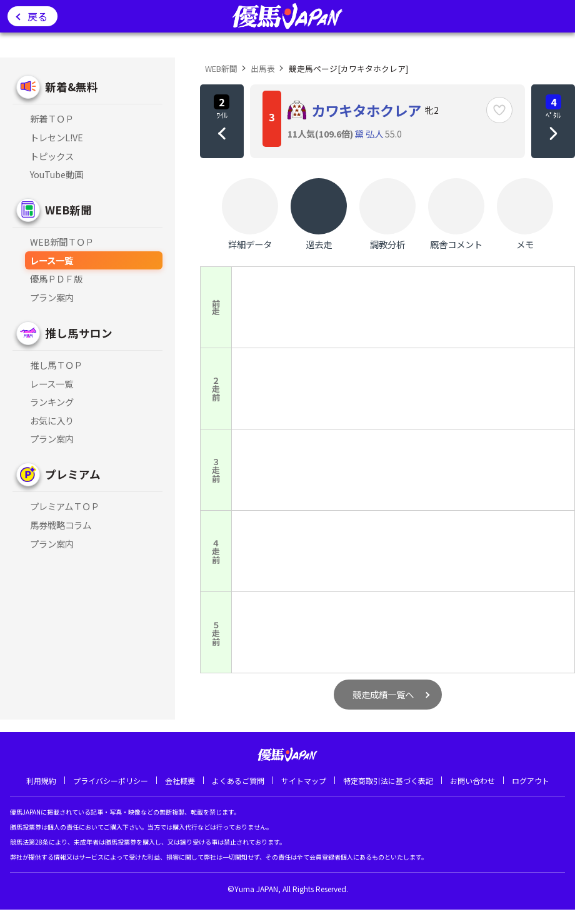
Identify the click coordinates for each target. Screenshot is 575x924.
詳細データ (250, 214)
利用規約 (41, 781)
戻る (37, 16)
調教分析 (387, 214)
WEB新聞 (68, 210)
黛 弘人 (369, 133)
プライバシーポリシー (111, 781)
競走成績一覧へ (383, 694)
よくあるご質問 (238, 781)
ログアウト (531, 781)
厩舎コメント (456, 214)
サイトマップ (304, 781)
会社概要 (180, 781)
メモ (525, 214)
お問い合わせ (472, 781)
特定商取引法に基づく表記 (388, 781)
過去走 (319, 214)
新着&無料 (72, 87)
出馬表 (263, 68)
